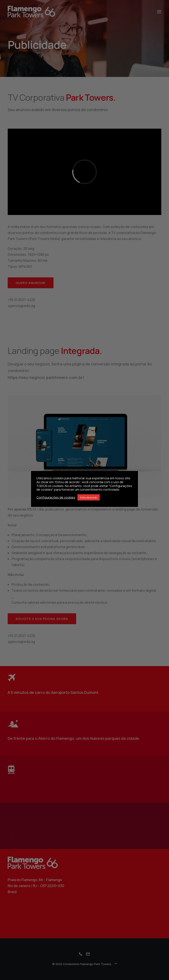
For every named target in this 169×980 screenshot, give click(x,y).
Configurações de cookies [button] (56, 497)
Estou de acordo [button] (89, 497)
